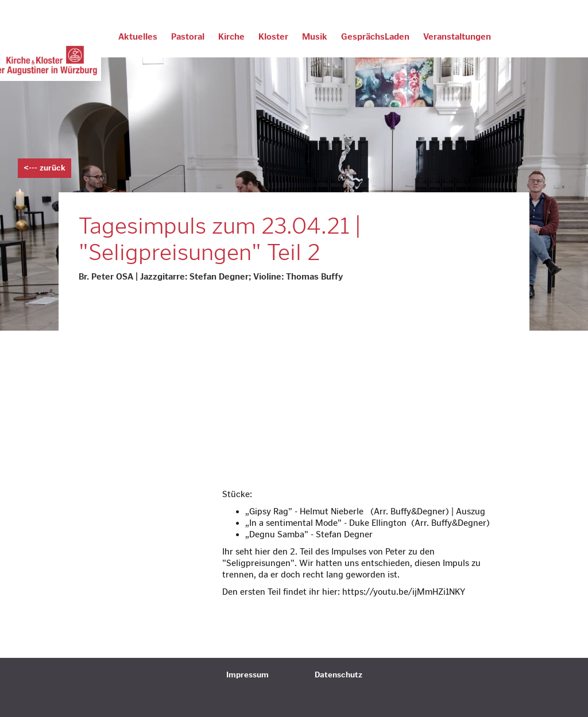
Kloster (273, 37)
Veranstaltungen (457, 37)
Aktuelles (138, 37)
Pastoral (188, 37)
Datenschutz (339, 675)
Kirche (231, 37)
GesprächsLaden (375, 37)
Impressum (247, 675)
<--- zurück (45, 168)
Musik (315, 37)
